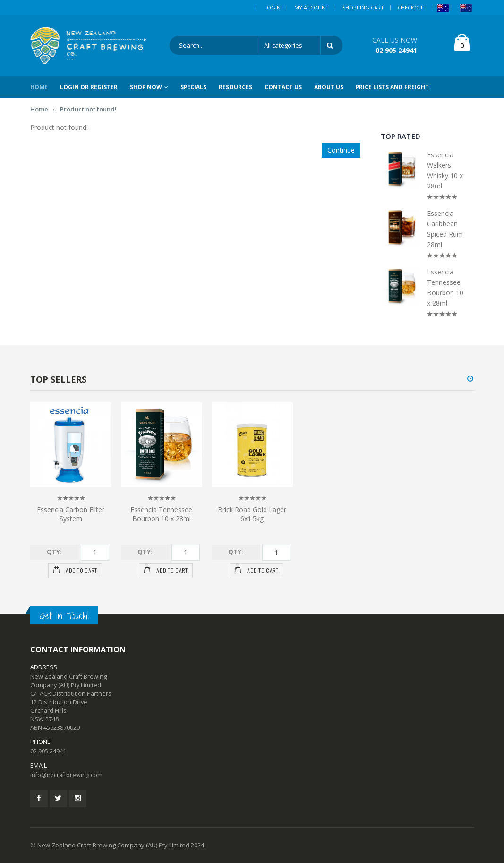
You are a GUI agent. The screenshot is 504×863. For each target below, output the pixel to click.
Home (39, 109)
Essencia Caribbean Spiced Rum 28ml (445, 229)
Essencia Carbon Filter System (71, 514)
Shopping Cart (363, 7)
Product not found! (88, 109)
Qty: (54, 552)
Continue (341, 150)
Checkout (412, 7)
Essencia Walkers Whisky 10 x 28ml (445, 170)
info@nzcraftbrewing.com (66, 775)
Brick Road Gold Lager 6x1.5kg (252, 514)
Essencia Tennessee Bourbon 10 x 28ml (445, 287)
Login (272, 7)
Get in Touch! (64, 616)
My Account (312, 7)
